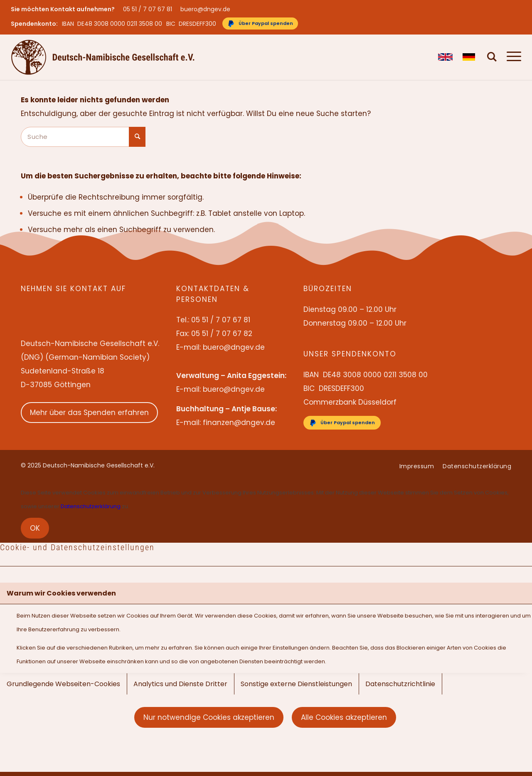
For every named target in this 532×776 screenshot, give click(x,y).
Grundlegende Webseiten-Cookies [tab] (63, 684)
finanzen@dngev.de (239, 423)
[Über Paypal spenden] (260, 23)
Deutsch (470, 57)
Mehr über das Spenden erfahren (89, 413)
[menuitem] (150, 9)
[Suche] (492, 57)
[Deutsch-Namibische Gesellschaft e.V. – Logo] (103, 57)
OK (35, 528)
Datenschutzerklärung (91, 506)
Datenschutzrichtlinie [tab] (400, 684)
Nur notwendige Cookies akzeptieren (209, 717)
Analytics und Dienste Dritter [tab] (180, 684)
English (445, 57)
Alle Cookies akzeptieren (344, 717)
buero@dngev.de (205, 9)
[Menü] (511, 57)
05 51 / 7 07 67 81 (148, 9)
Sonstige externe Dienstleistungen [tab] (296, 684)
